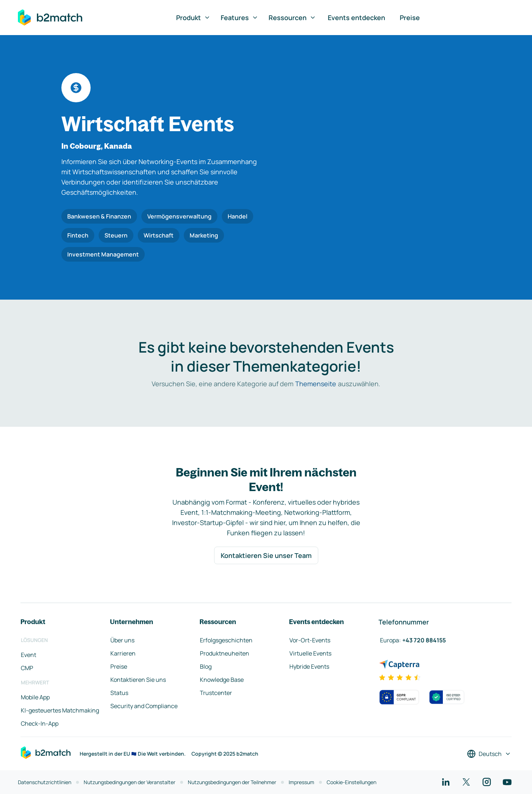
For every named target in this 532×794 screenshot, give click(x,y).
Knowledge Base (222, 680)
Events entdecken (356, 18)
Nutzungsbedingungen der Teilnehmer (232, 782)
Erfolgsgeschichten (226, 640)
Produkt (193, 18)
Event (28, 655)
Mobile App (35, 697)
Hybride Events (309, 666)
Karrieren (123, 653)
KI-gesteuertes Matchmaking (60, 710)
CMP (27, 668)
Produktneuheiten (225, 653)
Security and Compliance (144, 706)
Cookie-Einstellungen (351, 782)
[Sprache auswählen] (489, 754)
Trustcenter (216, 693)
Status (119, 693)
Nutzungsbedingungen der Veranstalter (130, 782)
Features (240, 18)
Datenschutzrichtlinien (45, 782)
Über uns (122, 640)
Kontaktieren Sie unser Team (266, 555)
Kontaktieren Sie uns (138, 680)
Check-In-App (40, 723)
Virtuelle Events (310, 653)
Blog (206, 666)
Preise (410, 18)
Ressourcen (292, 18)
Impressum (301, 782)
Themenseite (316, 384)
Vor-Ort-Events (310, 640)
